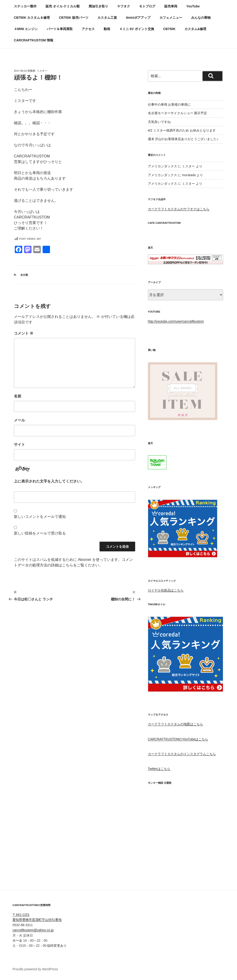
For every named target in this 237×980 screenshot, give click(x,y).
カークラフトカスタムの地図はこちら (175, 724)
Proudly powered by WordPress (35, 969)
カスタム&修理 (195, 29)
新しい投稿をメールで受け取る (40, 533)
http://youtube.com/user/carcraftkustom (176, 321)
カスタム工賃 (107, 18)
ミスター (42, 71)
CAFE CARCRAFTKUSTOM (164, 223)
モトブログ (147, 6)
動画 (107, 29)
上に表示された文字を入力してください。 (49, 481)
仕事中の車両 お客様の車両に (169, 104)
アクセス (88, 29)
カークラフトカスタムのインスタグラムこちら (182, 754)
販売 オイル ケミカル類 (63, 6)
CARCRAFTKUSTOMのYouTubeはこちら (178, 739)
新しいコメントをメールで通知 (40, 517)
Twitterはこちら (159, 769)
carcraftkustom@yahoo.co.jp (33, 930)
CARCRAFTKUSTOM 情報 (34, 40)
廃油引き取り (98, 6)
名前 (18, 396)
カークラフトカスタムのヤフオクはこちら (179, 209)
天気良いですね (159, 122)
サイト (19, 444)
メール (19, 420)
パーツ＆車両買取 (60, 29)
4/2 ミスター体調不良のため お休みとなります (182, 130)
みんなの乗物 (201, 18)
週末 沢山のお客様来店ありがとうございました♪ (183, 139)
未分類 (24, 275)
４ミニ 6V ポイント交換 (137, 29)
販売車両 (171, 6)
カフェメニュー (171, 18)
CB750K (169, 29)
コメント (24, 333)
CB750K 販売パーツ (74, 18)
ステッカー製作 (25, 6)
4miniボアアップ (138, 18)
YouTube (193, 6)
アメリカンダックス (162, 166)
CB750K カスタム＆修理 (32, 18)
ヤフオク (124, 6)
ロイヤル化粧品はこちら (166, 590)
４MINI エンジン (26, 29)
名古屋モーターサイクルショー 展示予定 (178, 113)
